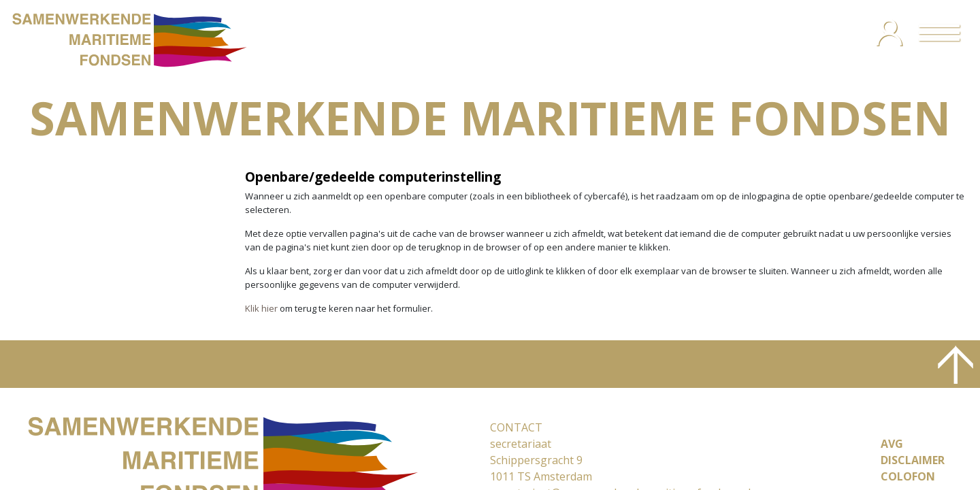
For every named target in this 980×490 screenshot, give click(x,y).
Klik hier (261, 308)
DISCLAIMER (913, 460)
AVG (892, 444)
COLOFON (908, 476)
